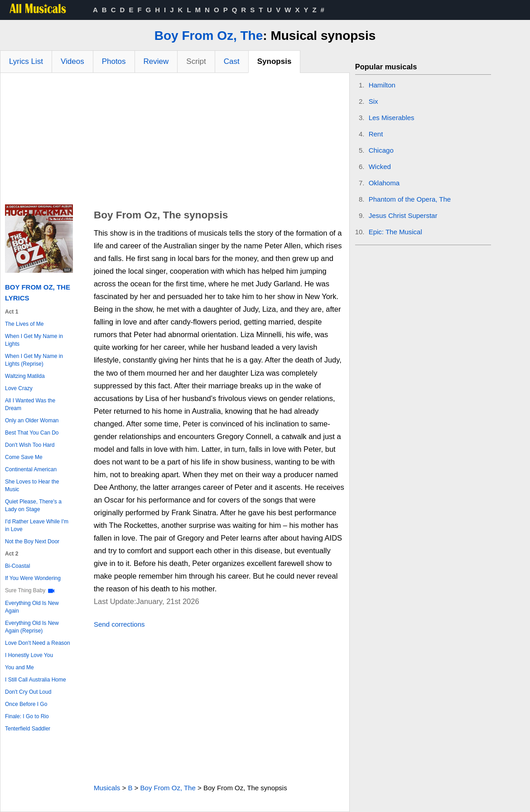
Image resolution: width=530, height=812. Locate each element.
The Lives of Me (24, 324)
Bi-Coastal (17, 566)
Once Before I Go (26, 704)
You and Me (19, 667)
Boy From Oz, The (209, 36)
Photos (114, 61)
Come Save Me (24, 457)
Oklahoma (384, 183)
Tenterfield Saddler (28, 729)
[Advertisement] (175, 141)
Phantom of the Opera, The (410, 199)
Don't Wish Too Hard (30, 445)
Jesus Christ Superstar (403, 215)
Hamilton (382, 85)
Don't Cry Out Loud (28, 692)
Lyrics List (26, 61)
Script (196, 61)
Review (156, 61)
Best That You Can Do (32, 433)
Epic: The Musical (395, 232)
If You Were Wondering (33, 578)
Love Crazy (19, 388)
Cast (232, 61)
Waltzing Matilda (25, 376)
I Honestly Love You (29, 655)
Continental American (31, 469)
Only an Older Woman (32, 420)
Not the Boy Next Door (32, 541)
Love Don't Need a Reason (38, 643)
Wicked (380, 167)
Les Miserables (392, 118)
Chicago (381, 150)
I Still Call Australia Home (36, 680)
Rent (376, 134)
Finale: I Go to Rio (27, 716)
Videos (72, 61)
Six (373, 101)
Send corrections (119, 624)
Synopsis (275, 61)
